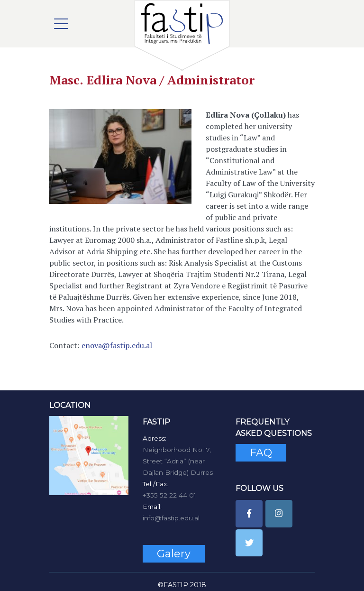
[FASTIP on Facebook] (249, 514)
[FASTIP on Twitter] (249, 543)
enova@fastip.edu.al (117, 345)
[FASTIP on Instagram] (279, 514)
